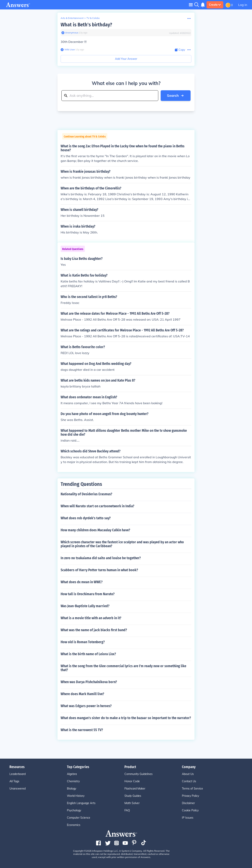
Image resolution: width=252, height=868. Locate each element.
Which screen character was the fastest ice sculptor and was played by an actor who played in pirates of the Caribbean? (122, 544)
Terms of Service (192, 789)
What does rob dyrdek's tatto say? (86, 518)
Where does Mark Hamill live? (82, 694)
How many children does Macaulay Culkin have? (95, 530)
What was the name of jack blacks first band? (94, 630)
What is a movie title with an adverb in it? (91, 618)
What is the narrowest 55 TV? (82, 730)
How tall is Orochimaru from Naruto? (88, 594)
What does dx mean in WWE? (82, 582)
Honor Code (132, 781)
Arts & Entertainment (72, 18)
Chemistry (73, 781)
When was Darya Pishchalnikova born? (89, 682)
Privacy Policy (190, 796)
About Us (188, 774)
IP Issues (188, 818)
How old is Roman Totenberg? (83, 642)
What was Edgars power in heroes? (86, 706)
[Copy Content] (180, 50)
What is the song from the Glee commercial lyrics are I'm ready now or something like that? (123, 668)
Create (215, 5)
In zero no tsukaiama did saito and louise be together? (101, 558)
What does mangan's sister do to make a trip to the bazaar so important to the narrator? (126, 718)
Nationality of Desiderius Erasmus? (86, 494)
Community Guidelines (139, 774)
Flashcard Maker (135, 789)
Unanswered (18, 789)
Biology (72, 789)
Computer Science (79, 818)
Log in (243, 5)
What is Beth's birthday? (86, 25)
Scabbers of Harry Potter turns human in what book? (99, 570)
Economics (74, 825)
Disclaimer (188, 803)
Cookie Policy (190, 810)
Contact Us (189, 781)
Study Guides (133, 796)
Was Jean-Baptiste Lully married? (85, 606)
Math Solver (132, 803)
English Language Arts (81, 803)
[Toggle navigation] (191, 5)
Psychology (74, 810)
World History (76, 796)
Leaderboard (18, 774)
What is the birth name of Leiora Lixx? (88, 654)
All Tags (14, 781)
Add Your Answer (126, 59)
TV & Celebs (93, 18)
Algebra (72, 774)
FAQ (127, 810)
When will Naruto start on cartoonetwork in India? (97, 506)
